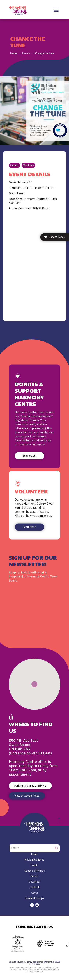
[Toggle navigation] (56, 10)
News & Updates (34, 860)
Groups (14, 165)
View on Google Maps (27, 796)
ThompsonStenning (35, 972)
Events (26, 53)
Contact (34, 887)
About (35, 893)
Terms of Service (18, 970)
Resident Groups (34, 898)
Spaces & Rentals (35, 871)
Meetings (28, 165)
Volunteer (35, 882)
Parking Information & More (30, 786)
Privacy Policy (52, 968)
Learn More (29, 527)
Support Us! (29, 456)
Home (14, 53)
